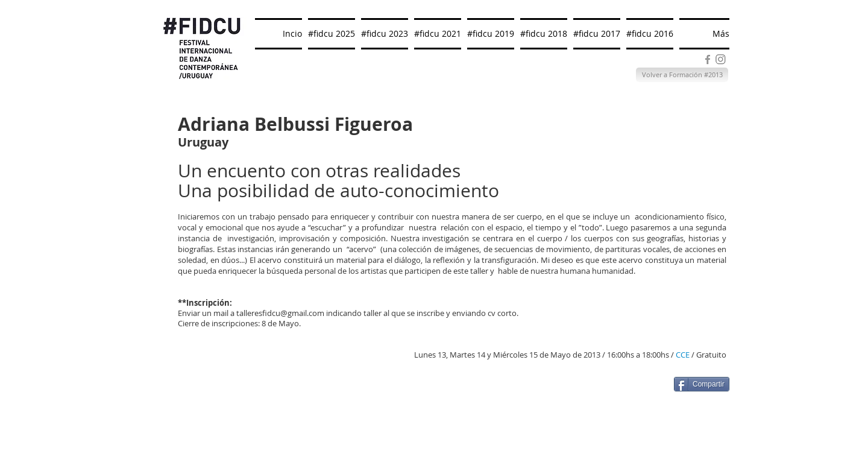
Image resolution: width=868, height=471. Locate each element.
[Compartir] (702, 384)
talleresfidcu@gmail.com (280, 313)
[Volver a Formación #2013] (682, 75)
